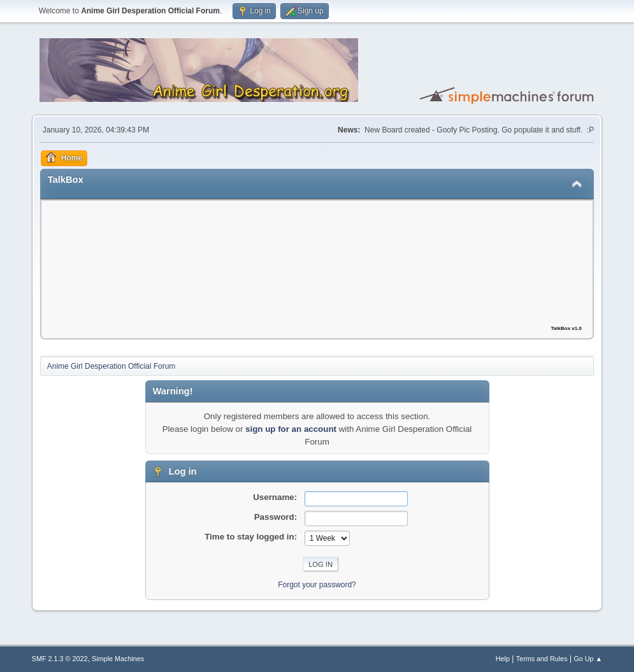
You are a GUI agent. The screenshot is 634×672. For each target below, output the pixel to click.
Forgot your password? (317, 585)
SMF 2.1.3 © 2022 (60, 659)
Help (503, 659)
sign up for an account (291, 429)
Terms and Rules (542, 659)
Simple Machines (118, 659)
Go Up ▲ (588, 659)
